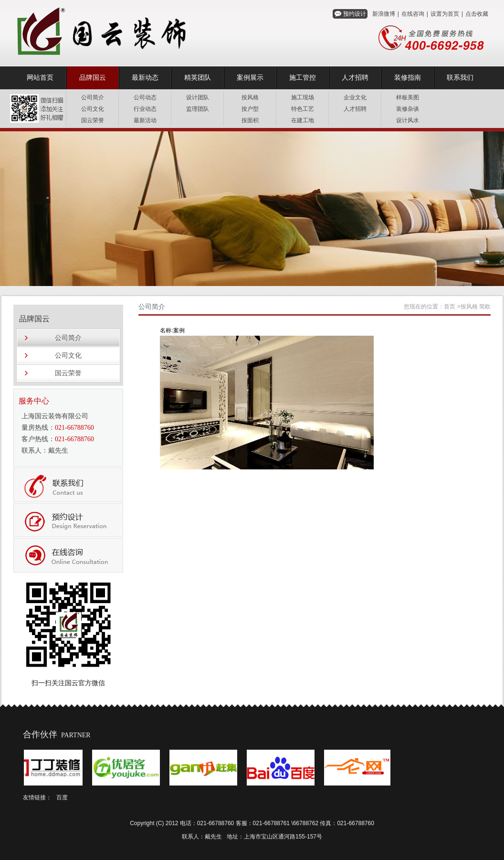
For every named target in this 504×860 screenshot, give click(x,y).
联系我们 (460, 78)
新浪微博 (384, 14)
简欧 (485, 307)
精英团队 (198, 78)
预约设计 (355, 14)
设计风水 (408, 120)
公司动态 (145, 97)
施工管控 (303, 78)
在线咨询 (413, 14)
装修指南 (408, 78)
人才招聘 (355, 78)
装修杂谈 (408, 109)
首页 (450, 307)
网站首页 (40, 78)
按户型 (250, 109)
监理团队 (198, 109)
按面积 (250, 120)
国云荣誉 (93, 120)
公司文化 (93, 109)
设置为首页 (445, 14)
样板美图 (408, 97)
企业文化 (355, 97)
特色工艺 (303, 109)
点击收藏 (477, 14)
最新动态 (145, 78)
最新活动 (145, 120)
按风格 (250, 97)
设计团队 (198, 97)
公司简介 (93, 97)
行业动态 (145, 109)
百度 (62, 797)
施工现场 (303, 97)
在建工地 (303, 120)
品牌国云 (93, 78)
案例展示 (250, 78)
